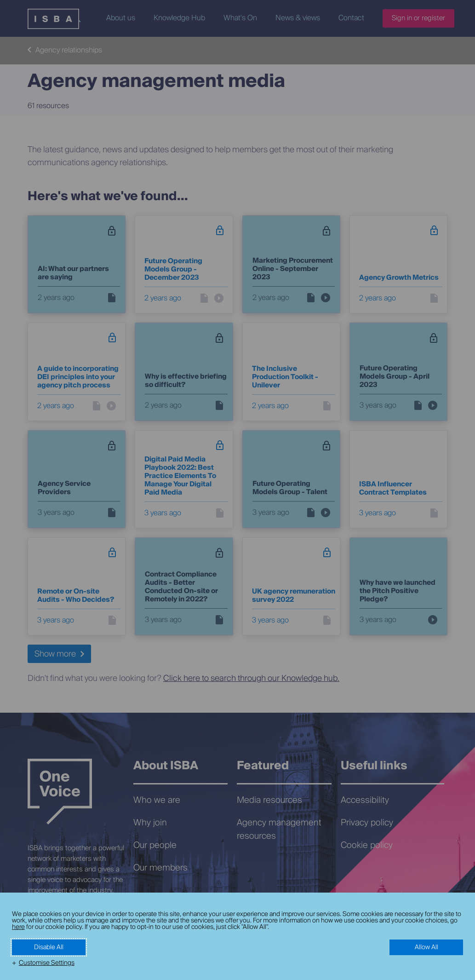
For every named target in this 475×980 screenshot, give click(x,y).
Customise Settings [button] (47, 963)
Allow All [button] (426, 947)
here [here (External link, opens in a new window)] (18, 927)
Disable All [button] (49, 947)
